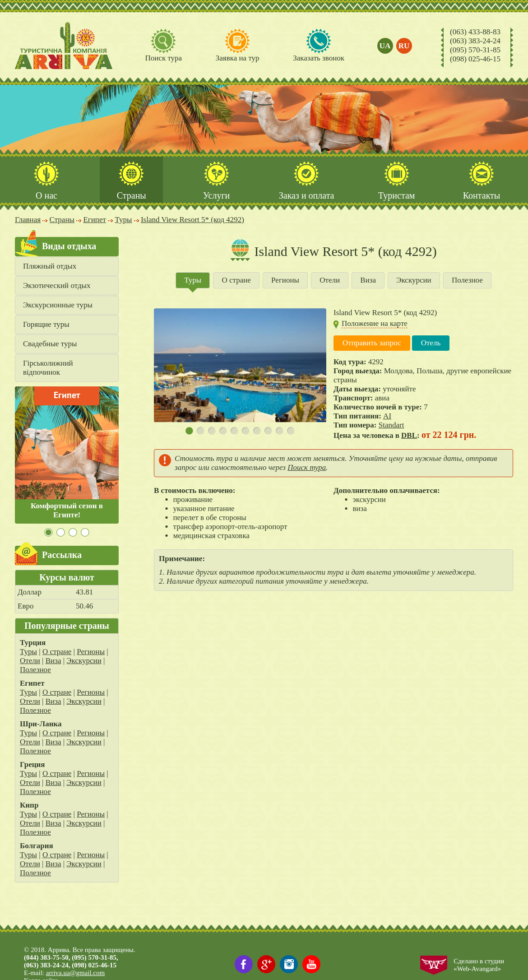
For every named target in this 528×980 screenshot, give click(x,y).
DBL (409, 435)
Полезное (35, 670)
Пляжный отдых (50, 266)
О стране (57, 652)
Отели (30, 661)
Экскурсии (84, 661)
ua (385, 46)
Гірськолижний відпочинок (48, 368)
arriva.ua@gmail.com (75, 973)
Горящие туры (46, 324)
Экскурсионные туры (58, 305)
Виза (53, 661)
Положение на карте (375, 323)
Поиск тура (307, 467)
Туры (28, 652)
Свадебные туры (50, 344)
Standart (391, 425)
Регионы (91, 652)
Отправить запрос (372, 343)
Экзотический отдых (57, 286)
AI (387, 416)
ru (404, 46)
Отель (431, 343)
